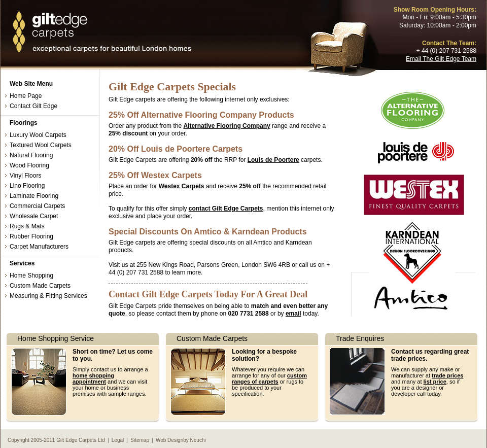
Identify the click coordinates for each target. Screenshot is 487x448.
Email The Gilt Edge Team (441, 59)
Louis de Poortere (273, 160)
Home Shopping (31, 275)
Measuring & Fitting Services (48, 296)
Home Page (26, 96)
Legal (118, 440)
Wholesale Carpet (34, 216)
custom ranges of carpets (269, 378)
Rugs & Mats (27, 226)
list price (435, 382)
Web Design (169, 440)
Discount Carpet (101, 32)
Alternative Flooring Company (227, 126)
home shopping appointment (93, 378)
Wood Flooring (29, 165)
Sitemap (140, 440)
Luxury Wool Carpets (38, 135)
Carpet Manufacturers (39, 247)
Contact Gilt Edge (33, 106)
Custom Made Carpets (40, 286)
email (293, 314)
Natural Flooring (31, 155)
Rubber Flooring (31, 236)
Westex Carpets (182, 186)
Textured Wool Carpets (41, 145)
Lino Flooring (27, 186)
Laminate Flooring (34, 196)
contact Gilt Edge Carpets (226, 209)
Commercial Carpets (37, 206)
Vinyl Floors (25, 176)
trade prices (447, 375)
